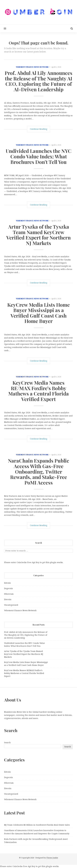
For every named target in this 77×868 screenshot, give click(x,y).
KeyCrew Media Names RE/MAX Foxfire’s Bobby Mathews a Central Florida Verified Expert (38, 391)
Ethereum (9, 594)
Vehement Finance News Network (32, 67)
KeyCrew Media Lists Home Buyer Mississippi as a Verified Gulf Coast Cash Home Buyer (38, 313)
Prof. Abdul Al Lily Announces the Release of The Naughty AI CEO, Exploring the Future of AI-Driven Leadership (38, 81)
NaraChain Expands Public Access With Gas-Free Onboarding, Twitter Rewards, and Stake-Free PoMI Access (39, 471)
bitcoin (7, 583)
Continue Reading (39, 129)
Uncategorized (11, 605)
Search (7, 743)
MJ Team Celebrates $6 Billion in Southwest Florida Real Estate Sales (37, 825)
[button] (3, 28)
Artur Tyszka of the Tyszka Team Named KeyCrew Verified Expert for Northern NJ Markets (38, 235)
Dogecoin (9, 588)
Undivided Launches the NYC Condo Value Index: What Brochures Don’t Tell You (39, 156)
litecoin (8, 599)
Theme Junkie (52, 858)
